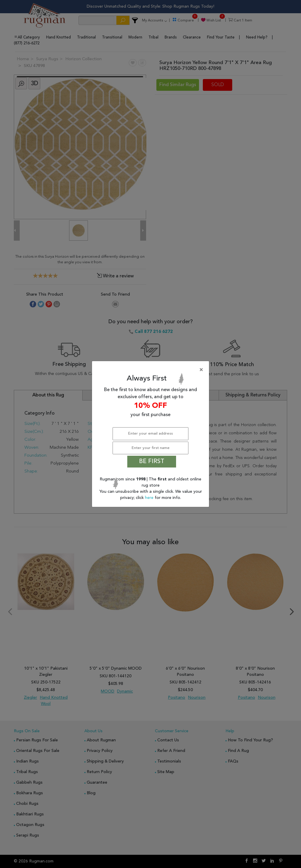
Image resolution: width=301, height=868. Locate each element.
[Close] (152, 370)
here (150, 498)
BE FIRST (152, 462)
